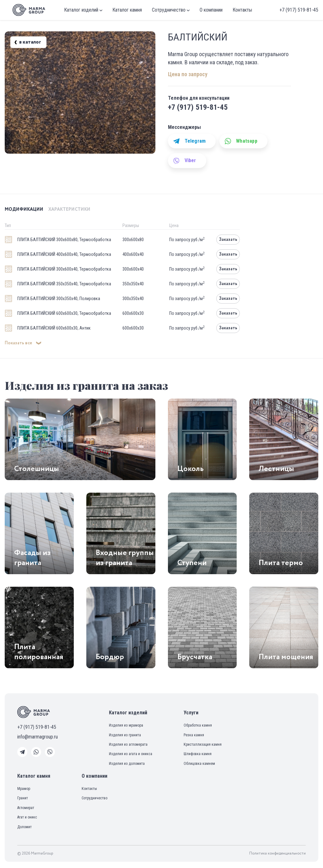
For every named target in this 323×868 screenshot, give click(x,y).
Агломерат (26, 808)
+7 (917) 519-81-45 (299, 10)
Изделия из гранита (125, 735)
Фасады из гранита (32, 558)
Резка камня (194, 735)
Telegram (190, 141)
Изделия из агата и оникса (131, 754)
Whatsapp (241, 141)
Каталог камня (127, 10)
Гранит (23, 798)
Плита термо (281, 563)
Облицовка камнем (199, 764)
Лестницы (276, 469)
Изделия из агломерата (128, 744)
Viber (185, 161)
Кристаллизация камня (203, 744)
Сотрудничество (171, 10)
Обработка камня (198, 725)
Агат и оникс (27, 817)
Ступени (192, 563)
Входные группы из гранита (125, 558)
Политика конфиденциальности (277, 854)
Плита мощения (286, 657)
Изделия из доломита (127, 764)
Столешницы (37, 469)
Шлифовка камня (198, 754)
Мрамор (24, 789)
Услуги (191, 713)
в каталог (27, 42)
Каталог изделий (83, 10)
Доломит (24, 827)
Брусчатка (195, 657)
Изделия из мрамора (126, 725)
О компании (211, 10)
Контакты (242, 10)
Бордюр (110, 657)
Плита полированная (39, 652)
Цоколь (191, 469)
